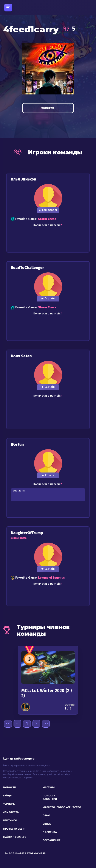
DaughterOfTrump (27, 533)
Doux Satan (21, 356)
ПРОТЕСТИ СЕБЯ (14, 829)
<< (8, 724)
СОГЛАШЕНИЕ (52, 840)
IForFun (17, 445)
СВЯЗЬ (47, 824)
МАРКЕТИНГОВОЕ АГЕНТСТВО (62, 807)
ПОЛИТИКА (50, 832)
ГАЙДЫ (8, 796)
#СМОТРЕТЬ (11, 812)
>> (46, 724)
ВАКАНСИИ (50, 799)
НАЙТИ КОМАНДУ (15, 837)
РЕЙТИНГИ (10, 820)
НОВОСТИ (10, 787)
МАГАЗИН (49, 787)
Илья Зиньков (24, 179)
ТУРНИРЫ (9, 804)
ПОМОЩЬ (49, 796)
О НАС (47, 815)
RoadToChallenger (27, 268)
